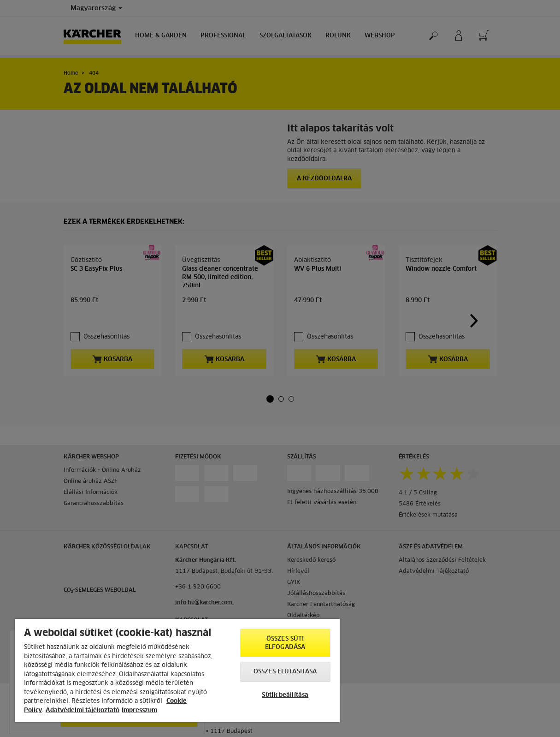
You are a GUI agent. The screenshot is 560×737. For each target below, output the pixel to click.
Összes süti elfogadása (285, 643)
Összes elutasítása (285, 672)
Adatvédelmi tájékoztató (83, 710)
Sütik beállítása (285, 695)
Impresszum (139, 710)
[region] (177, 671)
